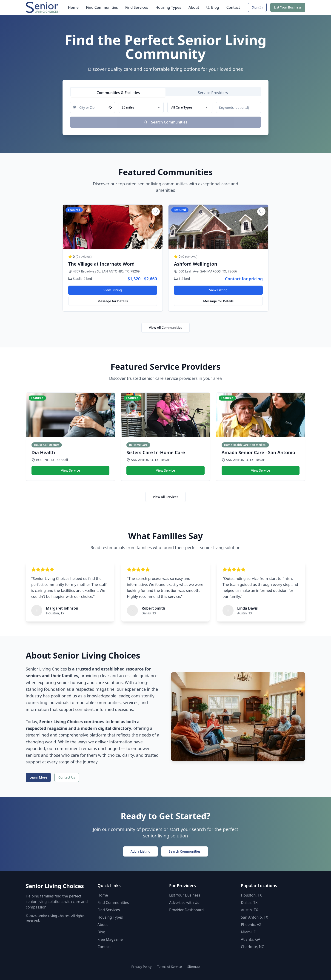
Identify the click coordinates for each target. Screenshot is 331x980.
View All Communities (166, 328)
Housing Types (168, 7)
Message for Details (113, 301)
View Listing (113, 290)
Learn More (38, 777)
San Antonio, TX (254, 917)
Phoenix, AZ (251, 925)
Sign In (257, 7)
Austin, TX (249, 910)
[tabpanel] (165, 115)
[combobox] (141, 107)
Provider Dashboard (186, 910)
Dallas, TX (249, 903)
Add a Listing (140, 851)
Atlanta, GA (251, 939)
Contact (233, 7)
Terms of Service (169, 967)
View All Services (165, 497)
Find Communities (102, 7)
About (194, 7)
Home (73, 7)
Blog (213, 7)
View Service (70, 470)
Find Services (137, 7)
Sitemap (194, 967)
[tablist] (165, 92)
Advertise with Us (184, 903)
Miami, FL (249, 932)
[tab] (118, 93)
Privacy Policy (141, 967)
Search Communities (185, 851)
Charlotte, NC (253, 947)
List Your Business (288, 7)
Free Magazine (110, 939)
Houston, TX (251, 895)
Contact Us (67, 777)
